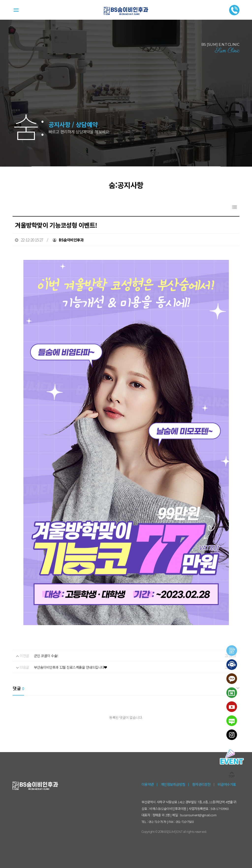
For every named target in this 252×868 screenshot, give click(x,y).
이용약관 (148, 784)
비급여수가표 (227, 784)
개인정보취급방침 (173, 784)
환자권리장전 (201, 784)
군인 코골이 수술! (46, 656)
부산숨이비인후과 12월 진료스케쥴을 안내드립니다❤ (70, 667)
